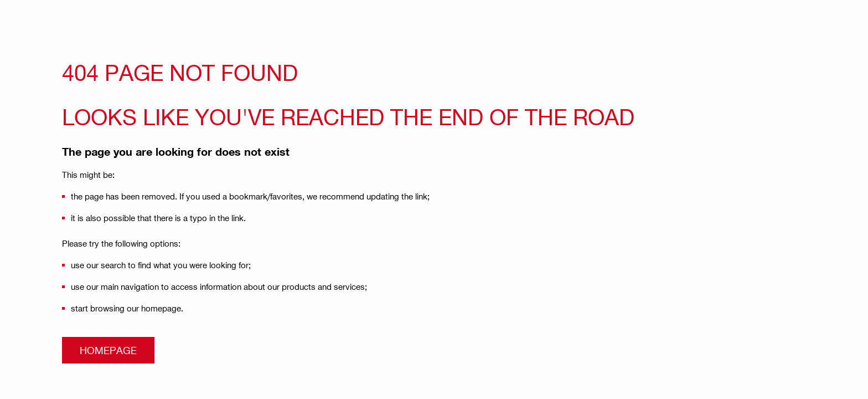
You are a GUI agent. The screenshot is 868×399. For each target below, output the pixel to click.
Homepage (108, 350)
